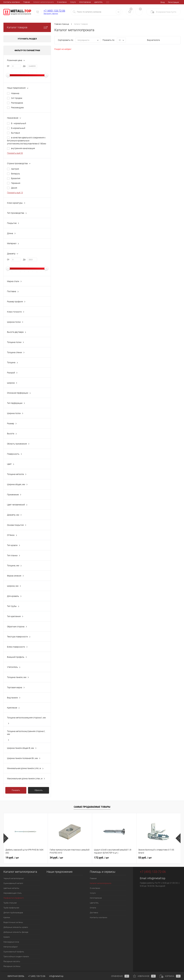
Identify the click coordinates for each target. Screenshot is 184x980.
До (24, 66)
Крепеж (7, 917)
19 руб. (12, 858)
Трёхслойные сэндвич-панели (16, 957)
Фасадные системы (12, 966)
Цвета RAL (79, 2)
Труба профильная (11, 908)
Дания (14, 188)
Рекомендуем (17, 108)
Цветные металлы (11, 888)
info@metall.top (156, 878)
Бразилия (16, 178)
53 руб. (145, 858)
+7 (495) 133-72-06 (54, 11)
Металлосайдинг (11, 947)
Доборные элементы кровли (16, 927)
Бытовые (15, 133)
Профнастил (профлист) (14, 898)
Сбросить (39, 790)
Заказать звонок (51, 14)
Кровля (7, 937)
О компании (42, 2)
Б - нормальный (19, 123)
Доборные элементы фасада (16, 932)
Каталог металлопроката (24, 2)
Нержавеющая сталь (13, 893)
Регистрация (173, 2)
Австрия (15, 169)
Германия (16, 183)
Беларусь (16, 174)
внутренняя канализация (23, 148)
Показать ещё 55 (15, 153)
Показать (16, 790)
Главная (7, 2)
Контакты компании (98, 917)
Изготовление (65, 2)
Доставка (99, 2)
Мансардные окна (11, 942)
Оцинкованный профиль (14, 952)
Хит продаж (17, 98)
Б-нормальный (18, 128)
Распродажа (17, 103)
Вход (163, 2)
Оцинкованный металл (13, 883)
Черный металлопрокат (14, 878)
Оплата (89, 2)
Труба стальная (10, 903)
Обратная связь (14, 976)
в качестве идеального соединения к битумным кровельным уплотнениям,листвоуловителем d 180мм (27, 141)
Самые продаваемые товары (92, 807)
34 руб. (56, 858)
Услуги (53, 2)
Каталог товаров (27, 27)
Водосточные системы (13, 922)
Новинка (15, 93)
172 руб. (101, 858)
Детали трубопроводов (13, 913)
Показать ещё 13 (15, 193)
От (8, 66)
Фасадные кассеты (12, 961)
